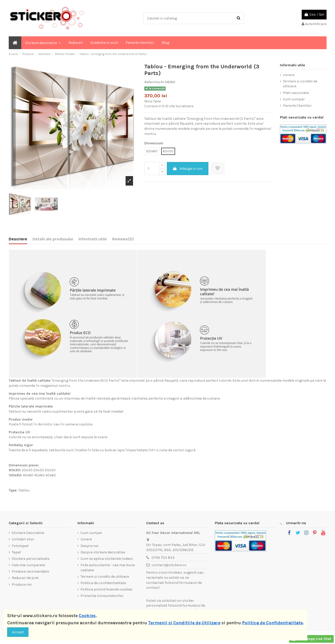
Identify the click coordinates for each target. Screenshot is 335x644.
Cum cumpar (294, 99)
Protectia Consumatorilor (102, 596)
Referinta (152, 82)
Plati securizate (296, 93)
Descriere (18, 239)
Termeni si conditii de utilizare (300, 84)
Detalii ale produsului (53, 239)
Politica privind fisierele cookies (106, 589)
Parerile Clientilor (297, 106)
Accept (18, 632)
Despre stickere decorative (103, 552)
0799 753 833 (163, 558)
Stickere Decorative (28, 533)
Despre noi (89, 546)
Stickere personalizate (31, 559)
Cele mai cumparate (28, 565)
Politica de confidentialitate (103, 583)
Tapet (16, 552)
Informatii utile (93, 239)
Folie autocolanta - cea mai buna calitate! (108, 568)
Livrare (289, 75)
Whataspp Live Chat (311, 639)
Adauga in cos (188, 169)
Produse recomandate (30, 571)
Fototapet (20, 546)
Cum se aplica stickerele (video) (107, 559)
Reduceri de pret (25, 578)
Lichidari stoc (23, 539)
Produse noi (22, 584)
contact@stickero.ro (169, 565)
